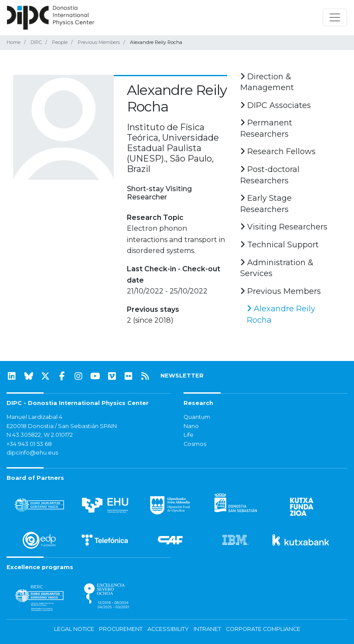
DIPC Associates (276, 105)
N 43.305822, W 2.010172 (40, 435)
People (60, 42)
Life (189, 435)
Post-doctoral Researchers (270, 175)
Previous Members (99, 42)
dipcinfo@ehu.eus (32, 453)
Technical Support (279, 245)
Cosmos (195, 444)
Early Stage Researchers (266, 204)
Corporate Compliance (263, 629)
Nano (191, 426)
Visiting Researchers (284, 227)
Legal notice (74, 629)
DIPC (36, 42)
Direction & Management (267, 82)
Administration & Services (277, 268)
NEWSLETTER (182, 376)
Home (14, 42)
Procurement (121, 629)
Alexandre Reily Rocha (281, 314)
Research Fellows (278, 152)
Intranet (207, 629)
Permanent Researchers (266, 128)
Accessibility (168, 629)
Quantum (197, 417)
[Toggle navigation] (335, 17)
